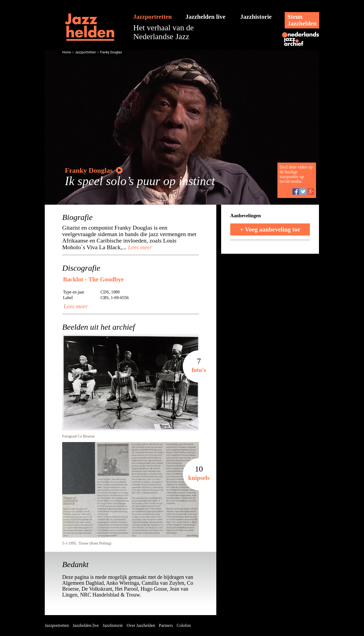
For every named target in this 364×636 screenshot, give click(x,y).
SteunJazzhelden (302, 20)
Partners (166, 625)
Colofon (184, 625)
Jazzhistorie (256, 17)
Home (66, 52)
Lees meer (139, 247)
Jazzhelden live (205, 17)
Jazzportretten (153, 17)
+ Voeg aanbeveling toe (270, 229)
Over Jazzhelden (141, 625)
